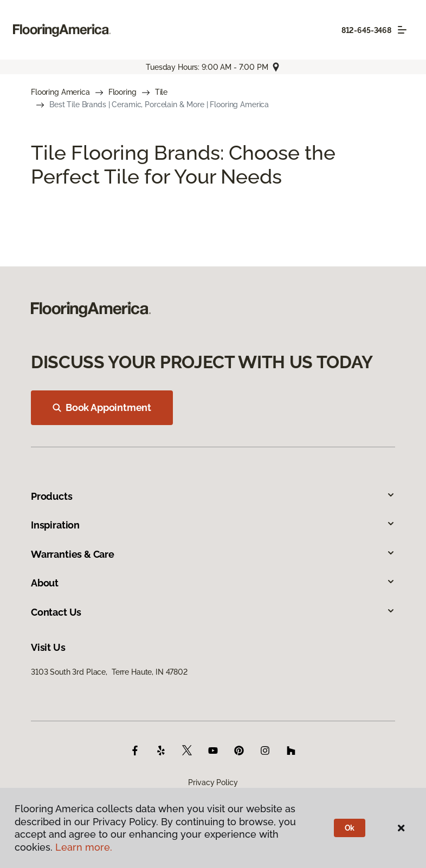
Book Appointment (102, 407)
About (213, 583)
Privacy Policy (213, 782)
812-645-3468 (366, 30)
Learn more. (84, 847)
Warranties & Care (213, 554)
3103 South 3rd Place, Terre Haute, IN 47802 (109, 672)
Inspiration (213, 525)
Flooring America (60, 92)
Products (213, 496)
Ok (350, 828)
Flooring (122, 92)
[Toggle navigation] (402, 30)
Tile (161, 92)
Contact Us (213, 612)
